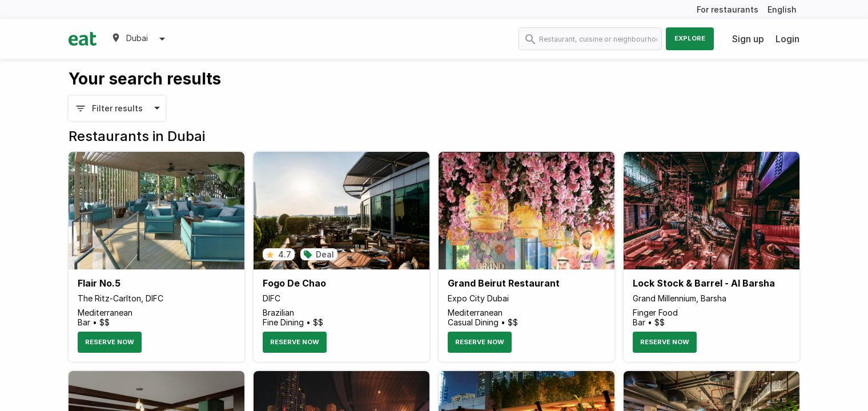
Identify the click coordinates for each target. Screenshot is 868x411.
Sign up (748, 39)
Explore (690, 38)
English (782, 9)
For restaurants (728, 9)
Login (787, 39)
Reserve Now (110, 342)
